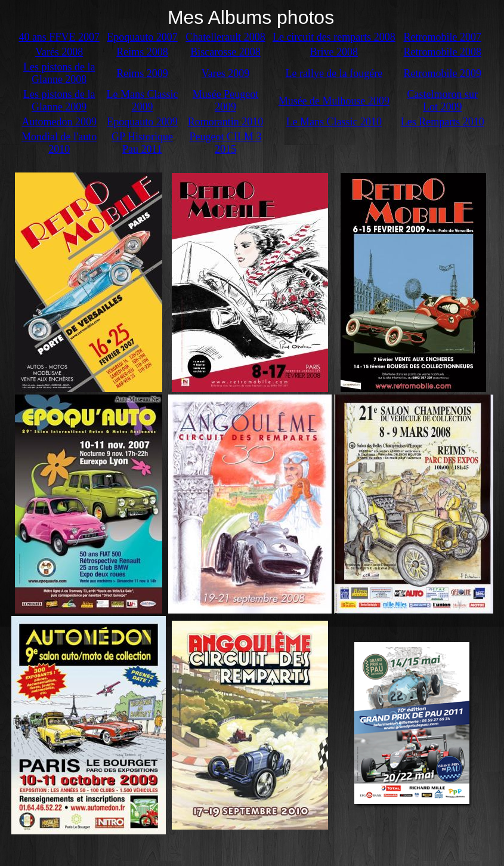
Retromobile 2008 (443, 52)
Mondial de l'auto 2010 (59, 143)
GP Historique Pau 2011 (142, 143)
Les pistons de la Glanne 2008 (59, 73)
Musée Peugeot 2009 (225, 101)
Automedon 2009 (59, 122)
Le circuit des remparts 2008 (334, 37)
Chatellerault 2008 (225, 37)
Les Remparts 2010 (443, 122)
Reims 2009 (142, 73)
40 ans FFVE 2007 (59, 37)
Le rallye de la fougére (334, 73)
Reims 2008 (142, 52)
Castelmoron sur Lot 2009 (443, 101)
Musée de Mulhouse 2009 (334, 101)
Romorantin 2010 (226, 122)
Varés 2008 (59, 52)
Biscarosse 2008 (225, 52)
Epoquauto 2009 (142, 122)
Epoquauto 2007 (142, 37)
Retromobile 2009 (443, 73)
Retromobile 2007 (443, 37)
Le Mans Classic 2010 (334, 122)
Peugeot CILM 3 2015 (225, 143)
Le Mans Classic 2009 (143, 101)
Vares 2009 (225, 73)
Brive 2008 (334, 52)
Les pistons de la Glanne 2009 (59, 101)
